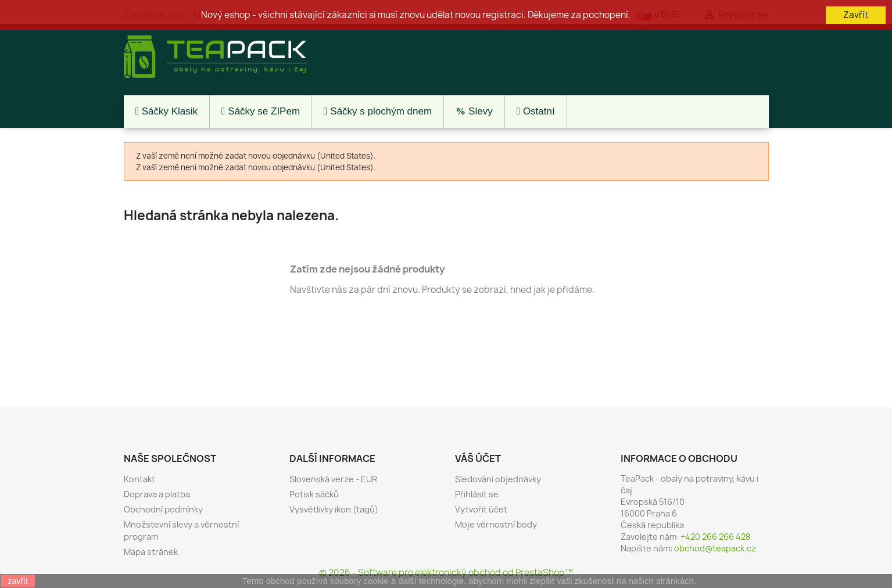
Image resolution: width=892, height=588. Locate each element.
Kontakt (139, 479)
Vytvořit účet (481, 509)
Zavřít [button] (856, 15)
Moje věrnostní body (496, 524)
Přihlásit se (477, 494)
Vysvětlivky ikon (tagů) (334, 509)
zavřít (17, 581)
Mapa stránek (151, 552)
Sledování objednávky (498, 479)
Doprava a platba (157, 494)
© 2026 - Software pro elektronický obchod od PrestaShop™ (446, 573)
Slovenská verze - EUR (333, 479)
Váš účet (478, 458)
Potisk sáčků (314, 494)
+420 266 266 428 (715, 537)
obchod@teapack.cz (715, 548)
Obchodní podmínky (163, 509)
